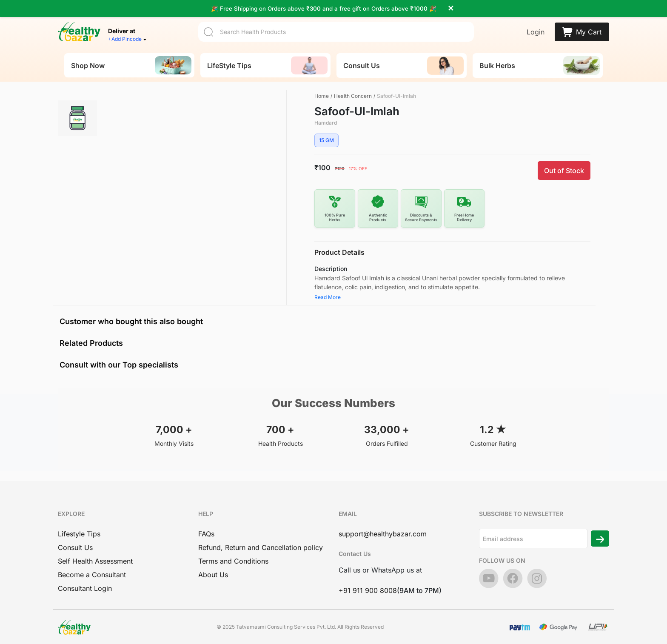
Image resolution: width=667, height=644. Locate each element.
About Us (213, 570)
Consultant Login (85, 584)
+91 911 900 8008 (368, 586)
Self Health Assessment (95, 557)
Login (536, 24)
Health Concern (353, 92)
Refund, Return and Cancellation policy (261, 543)
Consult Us (75, 543)
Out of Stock (564, 166)
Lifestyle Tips (79, 530)
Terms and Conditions (233, 557)
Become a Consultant (92, 570)
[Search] (336, 24)
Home (322, 92)
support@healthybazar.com (383, 530)
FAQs (206, 530)
